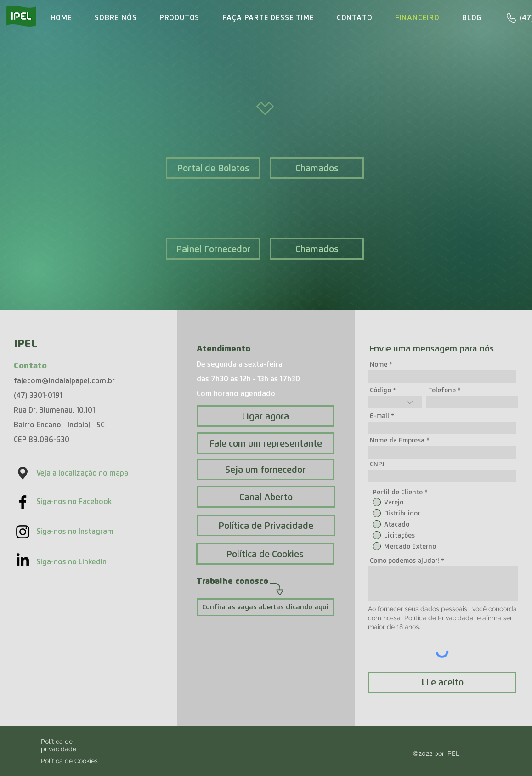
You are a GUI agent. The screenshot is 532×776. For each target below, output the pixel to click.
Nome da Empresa (397, 440)
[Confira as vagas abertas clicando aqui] (266, 607)
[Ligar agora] (266, 416)
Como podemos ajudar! (405, 561)
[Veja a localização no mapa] (88, 473)
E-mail (379, 416)
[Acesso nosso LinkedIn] (23, 559)
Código (380, 390)
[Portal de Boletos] (213, 168)
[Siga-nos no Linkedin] (88, 562)
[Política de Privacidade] (266, 525)
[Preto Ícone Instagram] (23, 532)
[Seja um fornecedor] (266, 469)
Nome (379, 364)
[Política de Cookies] (265, 554)
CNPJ (377, 464)
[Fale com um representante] (266, 443)
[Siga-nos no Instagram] (88, 532)
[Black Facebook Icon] (23, 502)
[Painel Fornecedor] (213, 249)
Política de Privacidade (439, 618)
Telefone (442, 390)
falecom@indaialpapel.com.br (64, 381)
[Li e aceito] (442, 683)
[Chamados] (317, 168)
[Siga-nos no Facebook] (88, 502)
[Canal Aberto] (266, 497)
